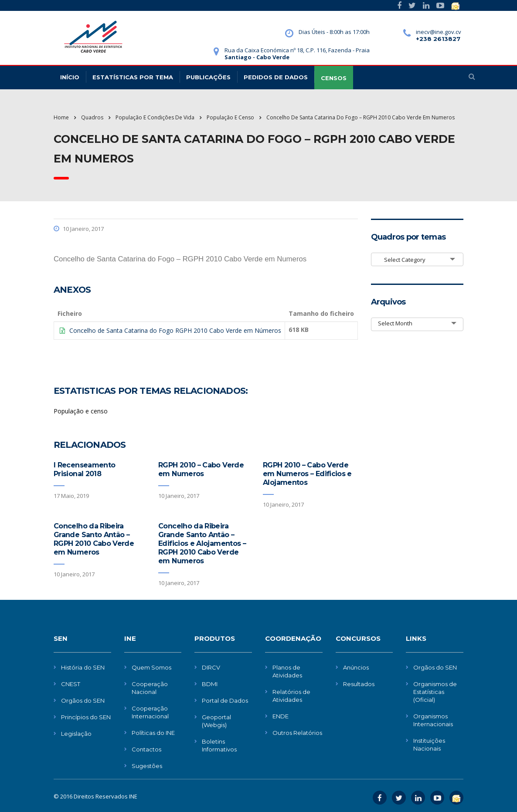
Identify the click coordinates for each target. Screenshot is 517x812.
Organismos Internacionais (433, 720)
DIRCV (211, 667)
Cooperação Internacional (150, 712)
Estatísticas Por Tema (133, 77)
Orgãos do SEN (83, 700)
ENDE (281, 716)
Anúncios (356, 667)
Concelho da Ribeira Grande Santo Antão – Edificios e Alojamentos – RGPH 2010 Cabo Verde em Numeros (202, 543)
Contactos (146, 749)
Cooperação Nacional (150, 688)
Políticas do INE (153, 733)
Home (61, 117)
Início (70, 77)
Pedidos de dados (276, 77)
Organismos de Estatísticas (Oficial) (435, 692)
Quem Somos (151, 667)
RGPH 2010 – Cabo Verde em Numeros (201, 469)
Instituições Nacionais (429, 744)
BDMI (210, 684)
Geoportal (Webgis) (216, 721)
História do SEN (83, 667)
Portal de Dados (225, 700)
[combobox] (417, 259)
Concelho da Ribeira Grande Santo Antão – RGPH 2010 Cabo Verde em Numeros (94, 539)
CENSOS (334, 78)
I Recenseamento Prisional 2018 (84, 469)
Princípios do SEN (86, 717)
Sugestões (147, 766)
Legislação (76, 734)
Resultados (359, 684)
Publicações (208, 77)
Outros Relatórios (297, 733)
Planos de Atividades (287, 671)
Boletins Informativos (219, 745)
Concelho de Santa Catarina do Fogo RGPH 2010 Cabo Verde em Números (175, 330)
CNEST (71, 684)
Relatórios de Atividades (291, 696)
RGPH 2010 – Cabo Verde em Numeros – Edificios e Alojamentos (307, 474)
